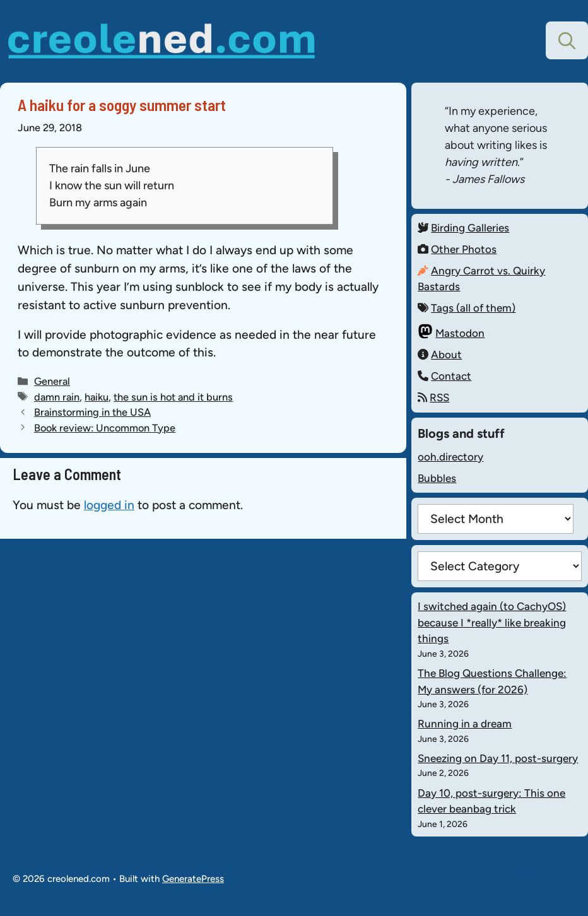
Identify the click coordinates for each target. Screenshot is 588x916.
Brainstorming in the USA (92, 412)
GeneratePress (193, 879)
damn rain (57, 397)
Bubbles (437, 478)
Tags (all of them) (473, 308)
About (446, 355)
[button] (567, 40)
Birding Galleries (470, 228)
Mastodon (460, 333)
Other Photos (464, 249)
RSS (439, 397)
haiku (97, 397)
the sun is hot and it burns (173, 397)
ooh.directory (450, 457)
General (52, 381)
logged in (109, 505)
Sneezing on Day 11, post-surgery (498, 758)
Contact (451, 376)
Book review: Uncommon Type (105, 428)
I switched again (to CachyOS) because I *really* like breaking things (492, 622)
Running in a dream (465, 724)
